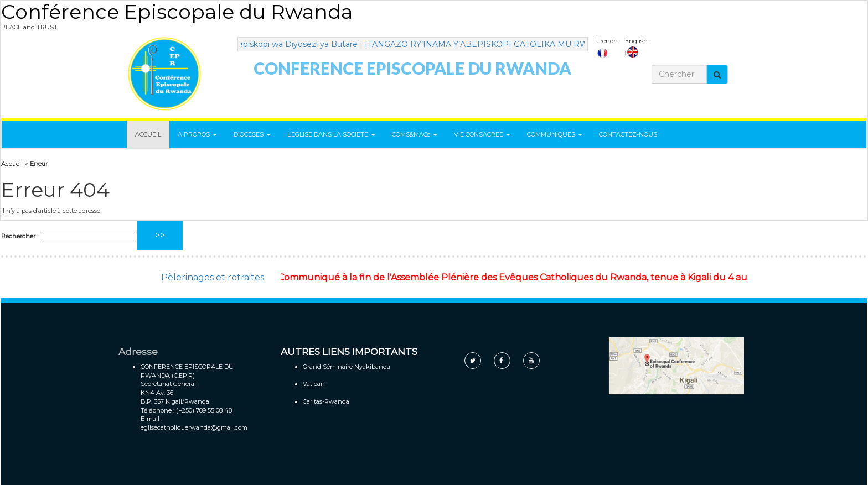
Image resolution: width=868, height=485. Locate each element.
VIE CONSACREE (482, 134)
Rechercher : (20, 236)
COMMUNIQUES (555, 134)
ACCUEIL (148, 134)
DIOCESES (252, 134)
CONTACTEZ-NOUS (628, 134)
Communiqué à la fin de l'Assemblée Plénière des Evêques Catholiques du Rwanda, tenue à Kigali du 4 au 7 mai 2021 (541, 277)
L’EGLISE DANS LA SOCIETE (331, 134)
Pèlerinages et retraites (213, 277)
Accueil (12, 164)
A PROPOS (197, 134)
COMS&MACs (415, 134)
